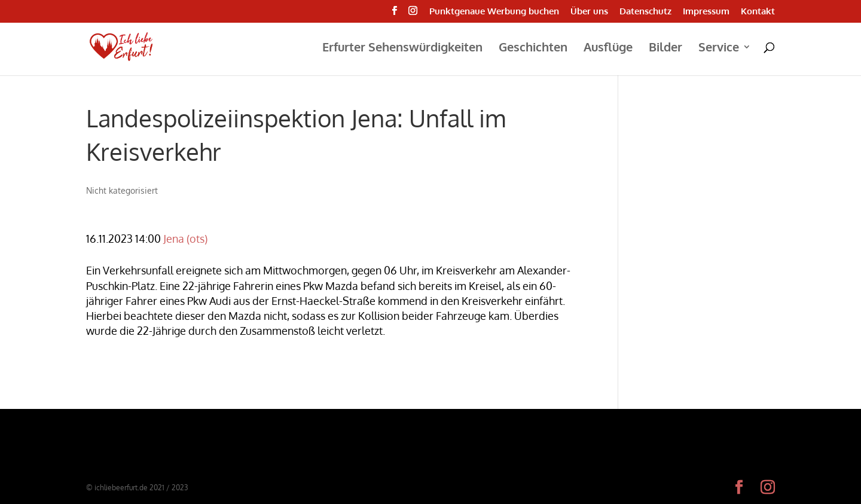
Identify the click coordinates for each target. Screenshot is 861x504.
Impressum (706, 12)
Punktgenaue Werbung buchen (494, 12)
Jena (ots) (185, 239)
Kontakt (758, 12)
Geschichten (533, 48)
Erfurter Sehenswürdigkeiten (402, 48)
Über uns (589, 12)
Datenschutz (645, 12)
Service (719, 48)
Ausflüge (608, 48)
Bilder (665, 48)
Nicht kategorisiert (122, 190)
